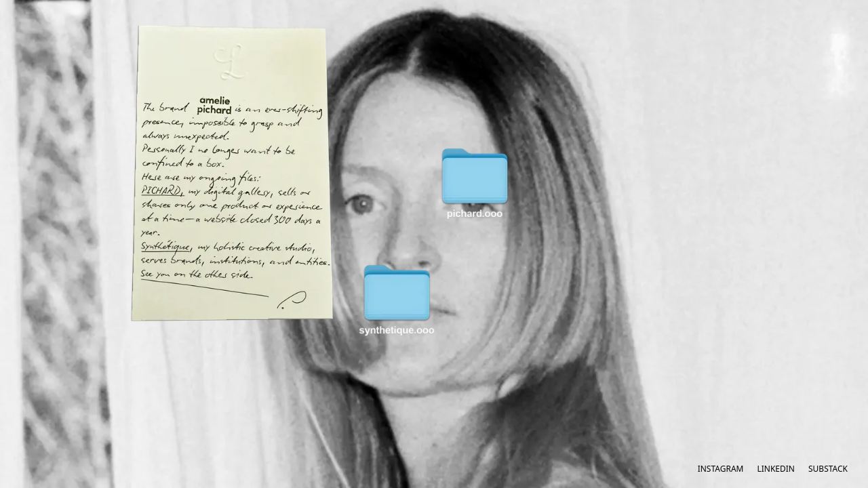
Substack (828, 469)
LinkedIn (776, 469)
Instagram (721, 469)
